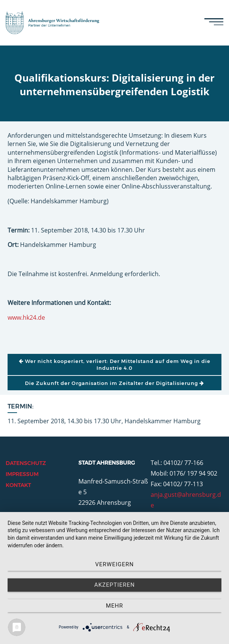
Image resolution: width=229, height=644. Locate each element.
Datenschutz (26, 463)
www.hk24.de (26, 317)
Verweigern (115, 564)
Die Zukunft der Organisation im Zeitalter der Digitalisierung (114, 383)
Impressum (22, 474)
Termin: (21, 406)
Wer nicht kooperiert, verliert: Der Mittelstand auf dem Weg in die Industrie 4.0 (115, 364)
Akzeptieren (114, 585)
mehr (115, 606)
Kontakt (18, 485)
